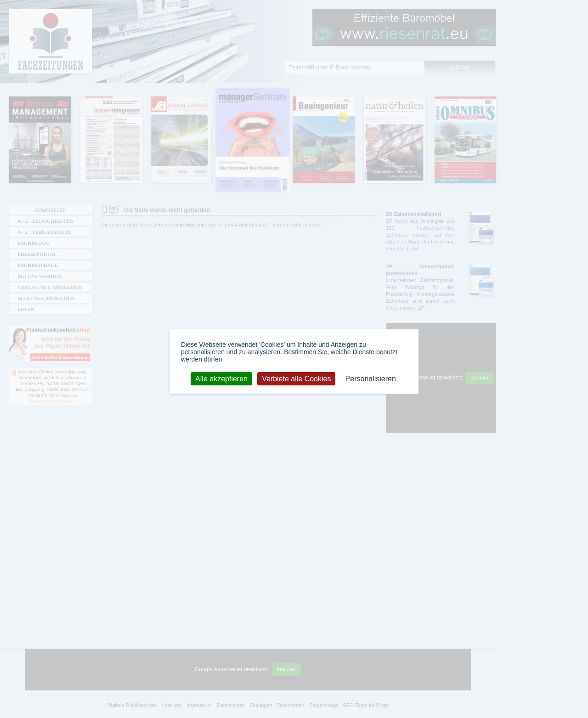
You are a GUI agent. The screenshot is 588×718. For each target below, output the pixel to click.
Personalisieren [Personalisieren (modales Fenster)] (371, 378)
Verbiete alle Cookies (296, 378)
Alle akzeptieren (221, 378)
